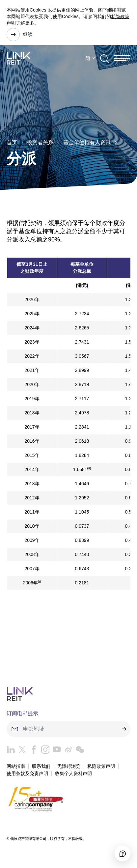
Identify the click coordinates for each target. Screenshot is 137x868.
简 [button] (88, 58)
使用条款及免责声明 (27, 773)
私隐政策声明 (101, 766)
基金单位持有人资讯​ (87, 142)
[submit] (124, 729)
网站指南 (16, 766)
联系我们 (41, 766)
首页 (12, 142)
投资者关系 (40, 142)
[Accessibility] (123, 854)
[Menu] (122, 58)
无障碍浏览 (69, 766)
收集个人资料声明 (73, 773)
